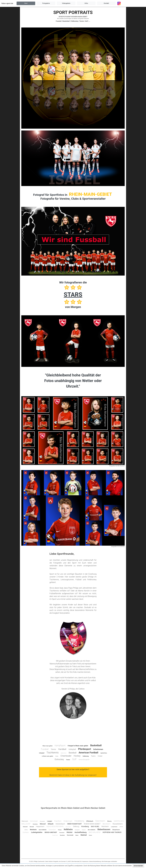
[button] (26, 3)
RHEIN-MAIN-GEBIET (80, 17)
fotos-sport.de (7, 3)
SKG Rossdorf (121, 466)
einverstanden (138, 866)
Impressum (85, 861)
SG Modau (122, 547)
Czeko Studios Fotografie (52, 861)
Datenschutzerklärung (95, 861)
